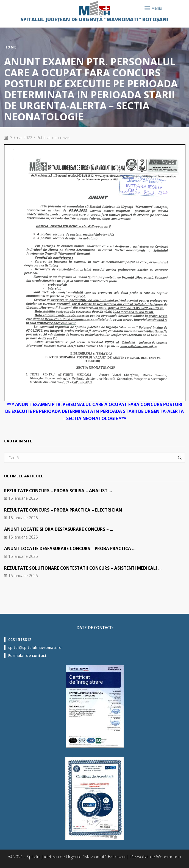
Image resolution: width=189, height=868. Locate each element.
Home (11, 47)
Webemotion (169, 857)
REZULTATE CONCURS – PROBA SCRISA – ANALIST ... (60, 491)
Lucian (64, 138)
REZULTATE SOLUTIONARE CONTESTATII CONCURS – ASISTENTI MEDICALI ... (86, 567)
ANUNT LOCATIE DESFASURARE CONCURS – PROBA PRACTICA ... (72, 548)
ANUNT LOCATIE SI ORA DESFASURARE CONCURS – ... (61, 529)
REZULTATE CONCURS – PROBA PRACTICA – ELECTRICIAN (66, 510)
